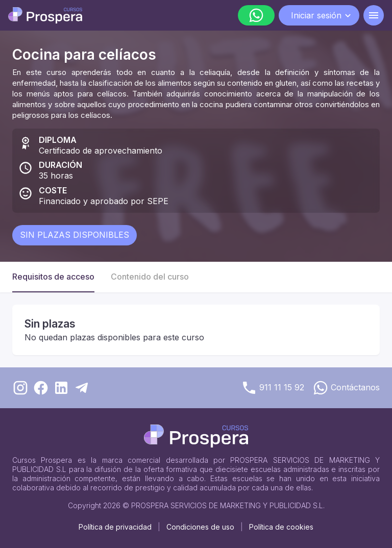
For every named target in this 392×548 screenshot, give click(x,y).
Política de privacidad (115, 527)
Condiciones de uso (200, 527)
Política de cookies (281, 527)
